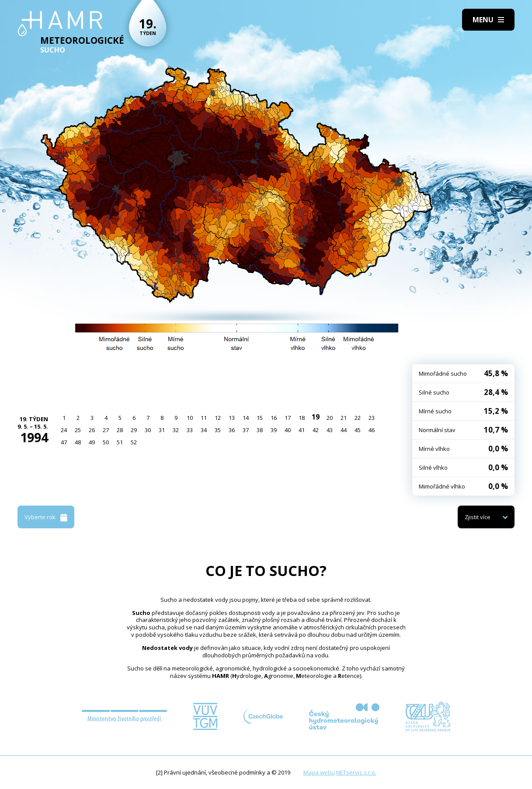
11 (204, 418)
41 (302, 430)
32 (176, 430)
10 (190, 418)
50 (106, 442)
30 (148, 430)
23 (372, 418)
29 (134, 430)
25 (78, 430)
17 (288, 418)
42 (316, 430)
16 (274, 418)
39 (274, 430)
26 (92, 430)
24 (64, 430)
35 (218, 430)
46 (372, 430)
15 (260, 418)
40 (288, 430)
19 (316, 417)
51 (120, 442)
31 (162, 430)
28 (120, 430)
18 (302, 418)
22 (358, 418)
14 (246, 418)
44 (344, 430)
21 (344, 418)
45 (358, 430)
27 (106, 430)
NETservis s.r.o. (356, 772)
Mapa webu (319, 772)
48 (78, 442)
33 (190, 430)
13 (232, 418)
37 (246, 430)
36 (232, 430)
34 (204, 430)
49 (92, 442)
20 (330, 418)
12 (218, 418)
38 (260, 430)
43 (330, 430)
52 (134, 442)
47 (64, 442)
